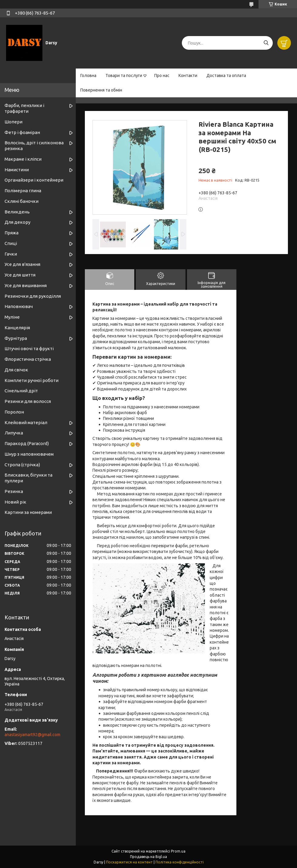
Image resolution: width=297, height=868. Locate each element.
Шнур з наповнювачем (29, 454)
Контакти (188, 75)
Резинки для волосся (28, 401)
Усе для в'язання (22, 264)
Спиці (11, 243)
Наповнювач (19, 306)
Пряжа (12, 233)
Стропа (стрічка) (22, 465)
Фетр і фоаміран (22, 132)
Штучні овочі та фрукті (29, 349)
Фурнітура (16, 338)
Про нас (162, 75)
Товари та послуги (124, 75)
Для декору (17, 222)
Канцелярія (17, 328)
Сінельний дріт (21, 391)
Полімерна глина (23, 191)
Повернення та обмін (101, 90)
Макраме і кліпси (23, 159)
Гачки (11, 254)
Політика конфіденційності (180, 862)
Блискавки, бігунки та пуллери (28, 478)
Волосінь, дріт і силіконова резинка (34, 146)
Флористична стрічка (28, 359)
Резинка (14, 491)
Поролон (14, 412)
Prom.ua (178, 851)
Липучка (14, 433)
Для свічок (16, 370)
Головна (88, 75)
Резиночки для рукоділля (33, 296)
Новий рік (15, 502)
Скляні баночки (22, 201)
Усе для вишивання (26, 285)
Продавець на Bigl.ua (148, 857)
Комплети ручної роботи (32, 380)
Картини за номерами (28, 512)
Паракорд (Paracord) (27, 443)
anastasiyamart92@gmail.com (32, 735)
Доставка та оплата (226, 75)
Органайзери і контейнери (34, 180)
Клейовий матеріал (26, 422)
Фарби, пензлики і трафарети (24, 108)
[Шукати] (266, 43)
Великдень (17, 212)
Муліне (12, 317)
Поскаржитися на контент (129, 862)
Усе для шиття (20, 275)
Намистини (17, 170)
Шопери (13, 122)
